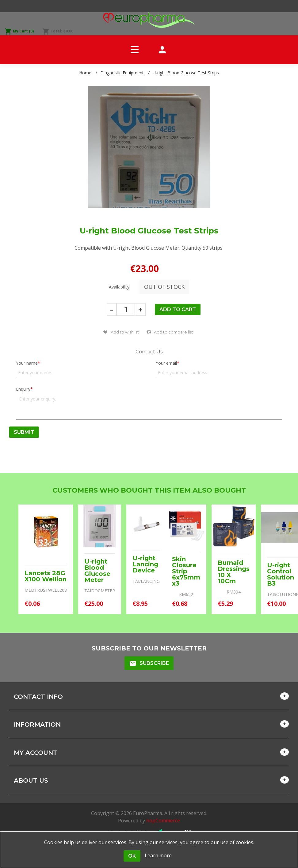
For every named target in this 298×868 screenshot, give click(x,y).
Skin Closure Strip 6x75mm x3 (186, 571)
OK (132, 856)
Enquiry (23, 389)
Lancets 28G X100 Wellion (46, 576)
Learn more (158, 855)
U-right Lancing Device (145, 564)
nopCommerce (163, 821)
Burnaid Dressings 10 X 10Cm (234, 572)
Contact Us (149, 352)
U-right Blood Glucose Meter (97, 571)
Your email (166, 363)
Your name (27, 363)
